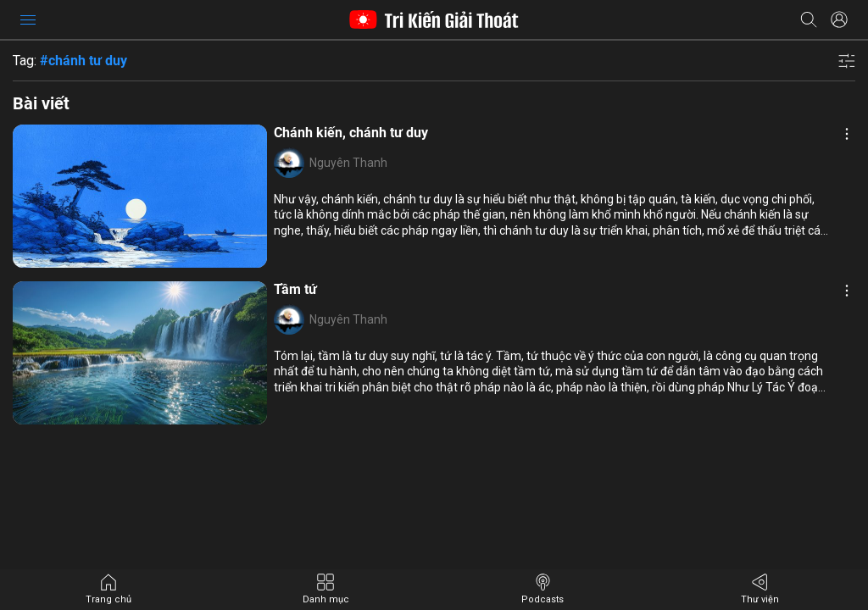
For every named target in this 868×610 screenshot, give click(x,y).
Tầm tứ (295, 289)
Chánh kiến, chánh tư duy (351, 133)
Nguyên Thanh (348, 163)
